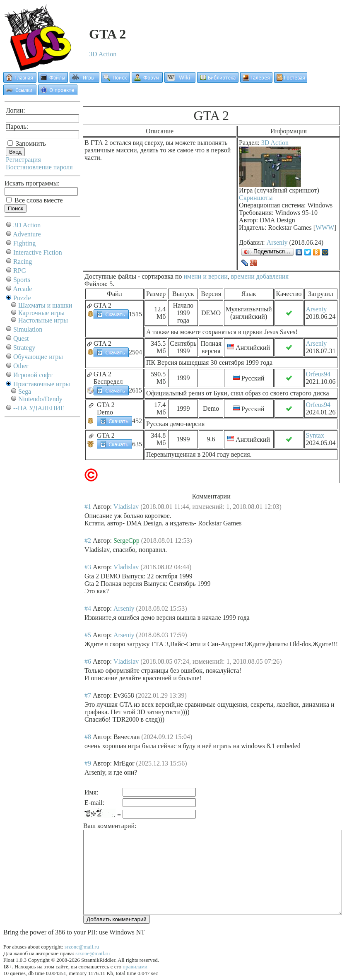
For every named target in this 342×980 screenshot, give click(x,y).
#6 (88, 661)
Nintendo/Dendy (40, 399)
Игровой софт (33, 375)
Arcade (22, 289)
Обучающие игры (38, 357)
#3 (88, 567)
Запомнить (27, 143)
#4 (88, 608)
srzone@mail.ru (82, 947)
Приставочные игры (42, 384)
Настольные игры (43, 320)
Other (21, 366)
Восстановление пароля (39, 167)
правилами (135, 967)
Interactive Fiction (38, 252)
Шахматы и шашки (45, 305)
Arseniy (277, 242)
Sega (25, 391)
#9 (88, 763)
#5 (88, 635)
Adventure (27, 234)
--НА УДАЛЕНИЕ (39, 408)
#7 (88, 695)
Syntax (315, 435)
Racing (23, 261)
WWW (325, 228)
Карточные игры (41, 313)
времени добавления (260, 276)
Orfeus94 (318, 374)
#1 (88, 507)
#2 (88, 541)
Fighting (24, 243)
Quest (21, 338)
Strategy (24, 348)
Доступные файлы (110, 276)
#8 (88, 737)
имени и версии (205, 276)
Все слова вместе (35, 200)
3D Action (103, 54)
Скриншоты (256, 198)
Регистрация (23, 160)
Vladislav (126, 507)
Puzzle (22, 298)
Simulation (28, 329)
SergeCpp (126, 541)
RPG (20, 271)
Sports (22, 280)
